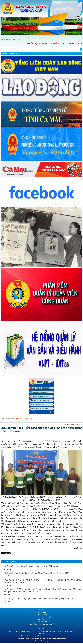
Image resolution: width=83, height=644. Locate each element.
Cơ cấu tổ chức (8, 418)
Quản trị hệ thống (41, 641)
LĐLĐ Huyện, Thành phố (24, 418)
